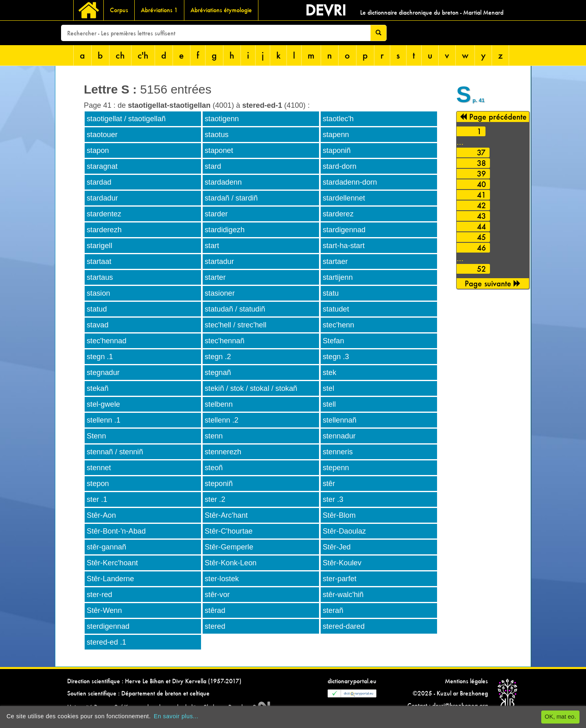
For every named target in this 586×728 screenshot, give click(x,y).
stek (329, 373)
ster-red (99, 595)
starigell (99, 246)
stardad (99, 182)
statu (331, 293)
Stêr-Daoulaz (344, 531)
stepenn (336, 468)
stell (329, 404)
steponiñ (219, 484)
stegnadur (103, 373)
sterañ (333, 610)
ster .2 (215, 499)
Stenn (96, 436)
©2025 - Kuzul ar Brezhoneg (450, 693)
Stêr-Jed (337, 547)
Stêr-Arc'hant (226, 515)
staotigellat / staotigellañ (126, 119)
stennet (99, 468)
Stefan (333, 341)
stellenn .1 (104, 420)
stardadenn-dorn (350, 182)
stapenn (336, 135)
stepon (98, 484)
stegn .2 (218, 357)
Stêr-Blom (339, 515)
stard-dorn (340, 166)
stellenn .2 (222, 420)
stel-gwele (103, 404)
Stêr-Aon (101, 515)
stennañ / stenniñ (115, 452)
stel (328, 388)
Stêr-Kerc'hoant (112, 563)
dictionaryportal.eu (352, 681)
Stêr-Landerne (110, 579)
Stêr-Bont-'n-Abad (116, 531)
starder (216, 214)
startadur (219, 262)
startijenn (338, 277)
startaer (335, 262)
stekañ (98, 388)
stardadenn (223, 182)
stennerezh (223, 452)
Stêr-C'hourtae (229, 531)
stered (215, 626)
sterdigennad (108, 626)
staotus (217, 135)
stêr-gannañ (106, 547)
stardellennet (344, 198)
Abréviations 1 (159, 10)
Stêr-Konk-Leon (231, 563)
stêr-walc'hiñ (343, 595)
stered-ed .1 (106, 642)
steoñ (214, 468)
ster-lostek (222, 579)
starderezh (104, 230)
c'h (143, 55)
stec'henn (338, 325)
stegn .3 (336, 357)
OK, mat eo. (561, 717)
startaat (99, 262)
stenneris (338, 452)
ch (120, 55)
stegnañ (218, 373)
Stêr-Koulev (342, 563)
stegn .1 (100, 357)
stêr (329, 484)
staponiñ (337, 150)
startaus (100, 277)
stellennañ (340, 420)
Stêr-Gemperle (229, 547)
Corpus (119, 10)
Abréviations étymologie (221, 10)
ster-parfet (340, 579)
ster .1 (97, 499)
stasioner (220, 293)
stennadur (339, 436)
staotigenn (222, 119)
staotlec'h (338, 119)
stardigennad (344, 230)
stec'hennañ (225, 341)
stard (213, 166)
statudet (336, 309)
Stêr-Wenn (104, 610)
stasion (98, 293)
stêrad (215, 610)
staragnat (102, 166)
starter (215, 277)
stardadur (102, 198)
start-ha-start (344, 246)
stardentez (104, 214)
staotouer (102, 135)
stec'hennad (107, 341)
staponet (219, 150)
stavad (98, 325)
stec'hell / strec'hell (236, 325)
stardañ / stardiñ (231, 198)
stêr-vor (217, 595)
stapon (98, 150)
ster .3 (333, 499)
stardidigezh (225, 230)
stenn (214, 436)
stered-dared (344, 626)
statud (97, 309)
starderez (338, 214)
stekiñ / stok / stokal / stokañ (251, 388)
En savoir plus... (176, 716)
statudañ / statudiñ (235, 309)
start (212, 246)
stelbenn (219, 404)
